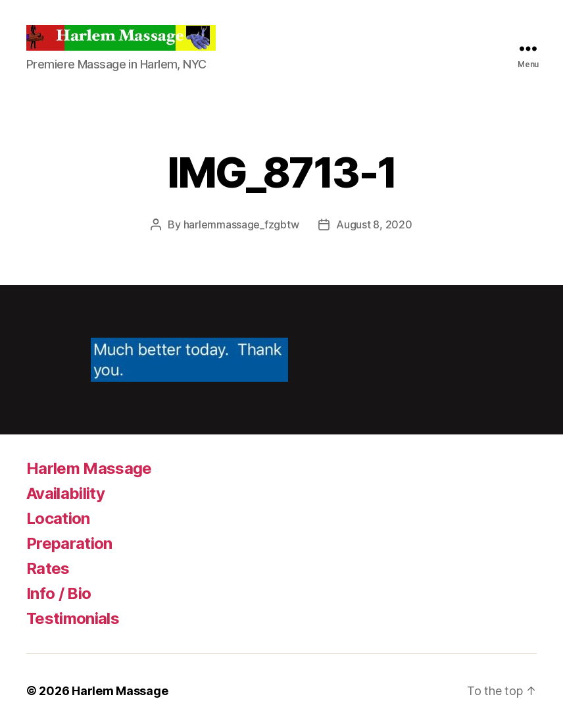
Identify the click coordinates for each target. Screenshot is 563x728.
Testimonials (73, 618)
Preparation (69, 543)
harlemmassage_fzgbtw (241, 224)
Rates (48, 568)
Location (58, 518)
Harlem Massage (89, 468)
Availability (65, 493)
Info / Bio (59, 593)
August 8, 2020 (374, 224)
